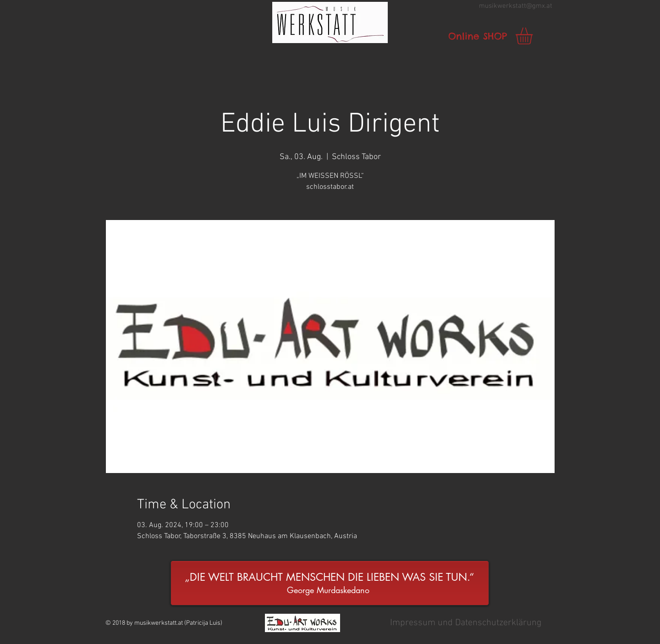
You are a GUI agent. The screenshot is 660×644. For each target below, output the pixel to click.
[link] (534, 36)
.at (549, 6)
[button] (330, 22)
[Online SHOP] (478, 36)
